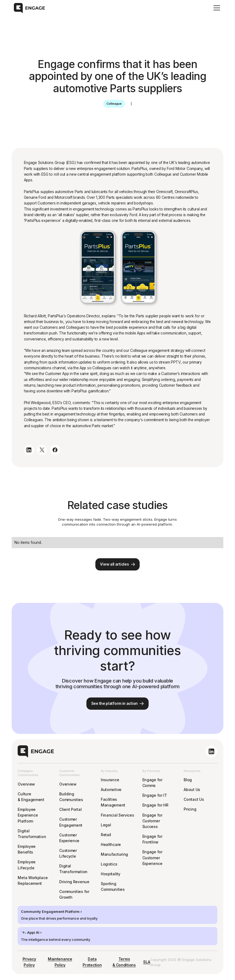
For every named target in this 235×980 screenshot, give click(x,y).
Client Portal (70, 810)
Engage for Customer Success (152, 821)
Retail (106, 835)
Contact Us (194, 799)
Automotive (111, 790)
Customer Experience (69, 838)
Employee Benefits (27, 849)
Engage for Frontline (152, 839)
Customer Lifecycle (68, 853)
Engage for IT (155, 795)
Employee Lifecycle (27, 865)
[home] (29, 8)
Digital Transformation (32, 834)
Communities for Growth (74, 894)
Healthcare (111, 845)
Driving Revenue (74, 882)
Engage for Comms (152, 783)
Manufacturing (114, 854)
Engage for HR (155, 805)
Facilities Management (113, 802)
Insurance (110, 780)
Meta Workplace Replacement (33, 881)
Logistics (109, 864)
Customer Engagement (71, 822)
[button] (216, 8)
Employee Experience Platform (28, 815)
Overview (26, 784)
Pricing (190, 809)
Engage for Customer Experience (152, 858)
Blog (188, 780)
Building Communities (71, 797)
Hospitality (111, 874)
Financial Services (117, 815)
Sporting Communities (113, 887)
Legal (106, 825)
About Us (192, 790)
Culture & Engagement (31, 797)
